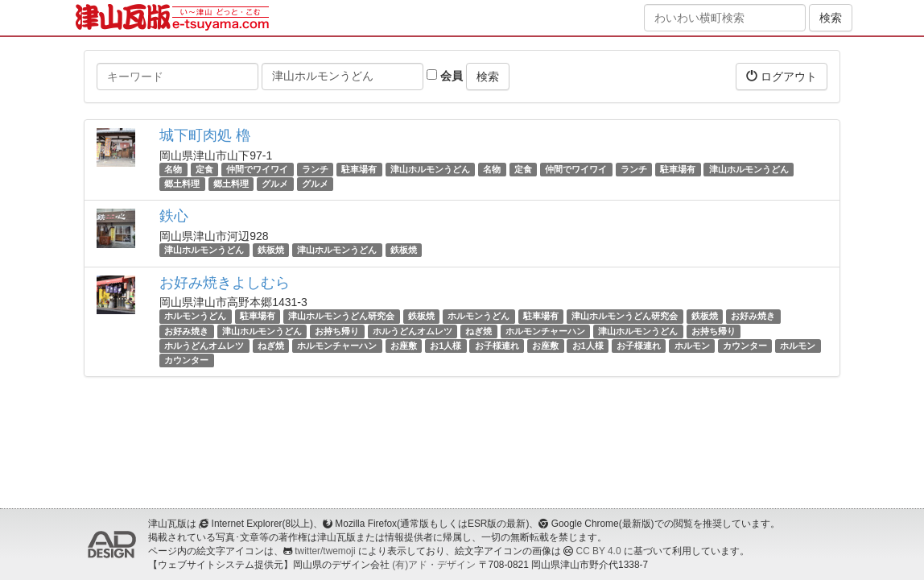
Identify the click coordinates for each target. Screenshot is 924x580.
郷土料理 (182, 184)
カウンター (745, 346)
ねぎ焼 (479, 331)
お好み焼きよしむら (225, 283)
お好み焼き (753, 317)
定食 (204, 169)
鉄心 (174, 216)
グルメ (275, 184)
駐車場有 (359, 169)
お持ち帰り (337, 331)
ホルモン (692, 346)
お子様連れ (497, 346)
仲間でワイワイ (257, 169)
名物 (173, 169)
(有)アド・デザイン (434, 565)
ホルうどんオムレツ (412, 331)
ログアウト (782, 76)
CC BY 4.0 (599, 551)
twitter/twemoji (325, 551)
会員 (445, 76)
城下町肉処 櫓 (205, 135)
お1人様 (445, 346)
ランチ (315, 169)
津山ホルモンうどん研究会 (341, 317)
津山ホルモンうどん (430, 169)
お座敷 (404, 346)
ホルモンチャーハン (545, 331)
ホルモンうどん (195, 317)
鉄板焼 (271, 250)
